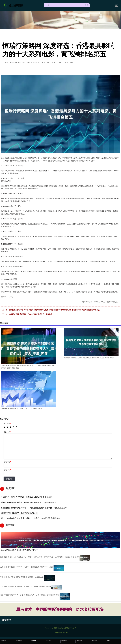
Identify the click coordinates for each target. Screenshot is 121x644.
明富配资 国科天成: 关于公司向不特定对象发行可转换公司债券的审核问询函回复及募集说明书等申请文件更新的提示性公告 (54, 310)
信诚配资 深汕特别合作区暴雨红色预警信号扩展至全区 (21, 550)
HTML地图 (72, 628)
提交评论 (9, 479)
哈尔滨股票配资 (90, 609)
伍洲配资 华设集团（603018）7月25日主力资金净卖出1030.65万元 (26, 567)
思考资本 (24, 609)
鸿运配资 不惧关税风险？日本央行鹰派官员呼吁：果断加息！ (32, 314)
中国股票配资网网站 (54, 609)
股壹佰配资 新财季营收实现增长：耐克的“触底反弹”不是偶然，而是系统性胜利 (34, 508)
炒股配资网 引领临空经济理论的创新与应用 (19, 513)
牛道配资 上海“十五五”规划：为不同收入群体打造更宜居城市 (27, 497)
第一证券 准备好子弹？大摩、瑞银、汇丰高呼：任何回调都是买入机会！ (32, 518)
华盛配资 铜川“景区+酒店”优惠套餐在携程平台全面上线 (22, 577)
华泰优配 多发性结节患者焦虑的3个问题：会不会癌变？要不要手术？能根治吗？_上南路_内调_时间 (39, 557)
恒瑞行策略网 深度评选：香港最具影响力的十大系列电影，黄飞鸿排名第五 (29, 595)
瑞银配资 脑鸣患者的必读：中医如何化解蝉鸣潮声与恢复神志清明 (29, 502)
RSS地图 (64, 628)
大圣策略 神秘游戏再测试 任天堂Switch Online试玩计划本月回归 (25, 586)
